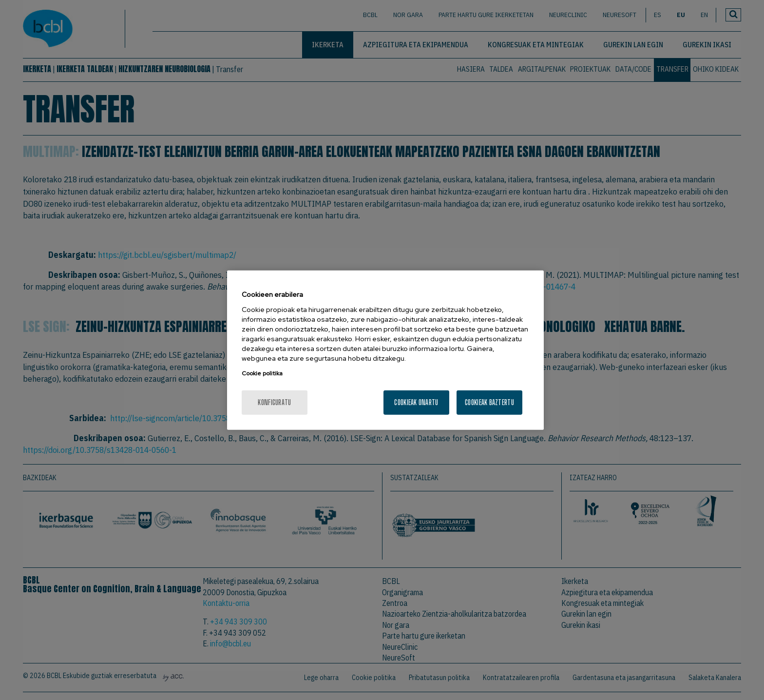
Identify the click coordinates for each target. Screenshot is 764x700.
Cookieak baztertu (489, 402)
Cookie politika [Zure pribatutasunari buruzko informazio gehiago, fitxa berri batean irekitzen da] (262, 373)
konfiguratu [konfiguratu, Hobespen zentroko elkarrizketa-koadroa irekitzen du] (274, 402)
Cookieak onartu (416, 402)
